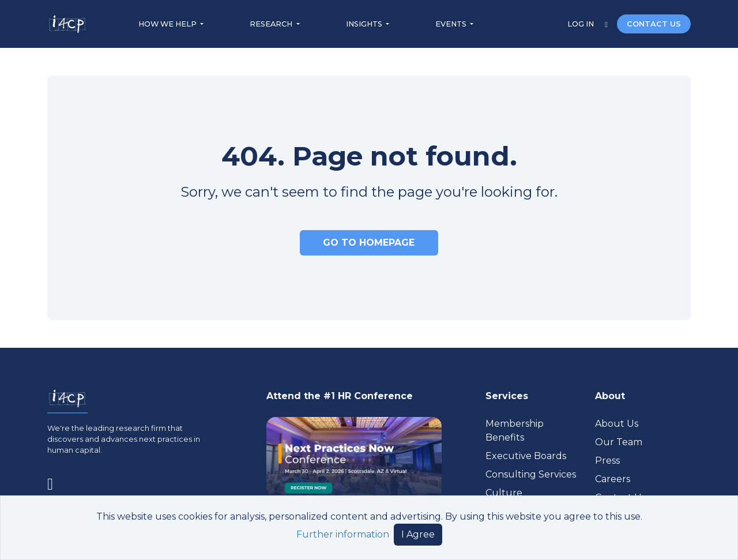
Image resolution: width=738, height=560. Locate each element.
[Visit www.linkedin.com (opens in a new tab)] (55, 482)
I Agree (418, 534)
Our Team (619, 442)
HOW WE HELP (168, 24)
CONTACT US (654, 24)
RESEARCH (272, 24)
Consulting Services (531, 474)
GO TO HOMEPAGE (369, 243)
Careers (613, 479)
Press (607, 461)
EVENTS (452, 24)
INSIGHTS (365, 24)
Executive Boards (526, 456)
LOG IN (581, 24)
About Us (617, 424)
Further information (343, 534)
